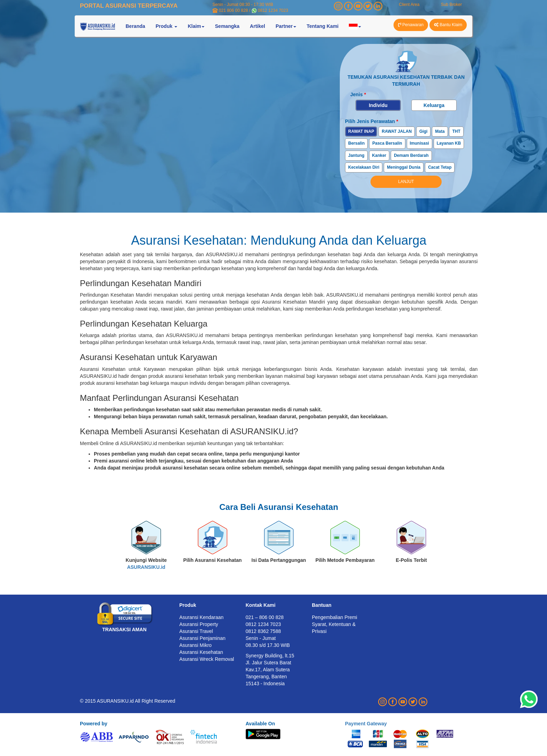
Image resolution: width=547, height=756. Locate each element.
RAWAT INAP (361, 131)
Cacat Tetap (440, 167)
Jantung (356, 155)
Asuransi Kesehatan (201, 652)
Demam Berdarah (411, 155)
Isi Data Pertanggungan (279, 560)
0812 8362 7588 (263, 631)
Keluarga (434, 105)
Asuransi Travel (196, 631)
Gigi (423, 131)
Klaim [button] (196, 26)
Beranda (135, 26)
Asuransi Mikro (196, 645)
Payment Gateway (366, 724)
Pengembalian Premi (335, 617)
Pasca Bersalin (387, 143)
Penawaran (411, 25)
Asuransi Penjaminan (202, 638)
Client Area (409, 5)
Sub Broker (451, 5)
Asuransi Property (199, 624)
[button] (355, 26)
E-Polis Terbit (411, 560)
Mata (440, 131)
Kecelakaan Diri (364, 167)
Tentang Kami (323, 26)
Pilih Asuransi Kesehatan (212, 560)
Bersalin (356, 143)
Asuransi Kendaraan (201, 617)
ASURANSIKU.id (146, 567)
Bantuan (322, 605)
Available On (260, 724)
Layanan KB (449, 143)
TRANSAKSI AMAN (124, 629)
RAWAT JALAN (397, 131)
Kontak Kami (261, 605)
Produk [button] (166, 26)
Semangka (227, 26)
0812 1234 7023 (273, 10)
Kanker (379, 155)
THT (456, 131)
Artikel (257, 26)
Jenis (358, 94)
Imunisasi (419, 143)
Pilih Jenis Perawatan (372, 121)
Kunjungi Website (146, 564)
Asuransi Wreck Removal (207, 659)
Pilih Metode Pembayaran (345, 560)
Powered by (94, 724)
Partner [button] (286, 26)
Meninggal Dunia (404, 167)
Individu (378, 105)
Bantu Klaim (448, 25)
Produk (188, 605)
